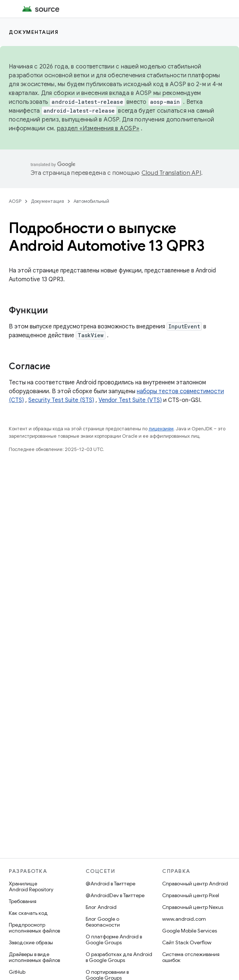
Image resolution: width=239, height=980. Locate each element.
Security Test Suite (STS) (61, 400)
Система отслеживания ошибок (191, 957)
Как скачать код (28, 913)
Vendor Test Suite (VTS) (130, 400)
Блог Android (101, 907)
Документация (34, 32)
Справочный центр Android (195, 884)
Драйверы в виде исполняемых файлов (34, 957)
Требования (23, 901)
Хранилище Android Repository (31, 886)
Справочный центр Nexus (193, 907)
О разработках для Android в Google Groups (119, 957)
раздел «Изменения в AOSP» (98, 128)
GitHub (17, 972)
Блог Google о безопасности (103, 922)
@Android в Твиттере (110, 884)
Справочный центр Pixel (191, 895)
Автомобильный (91, 201)
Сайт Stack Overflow (187, 942)
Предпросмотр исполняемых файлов (34, 928)
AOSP (15, 201)
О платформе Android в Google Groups (114, 940)
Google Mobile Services (190, 931)
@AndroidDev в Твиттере (115, 895)
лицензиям (161, 429)
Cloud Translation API (171, 173)
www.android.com (184, 919)
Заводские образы (31, 942)
